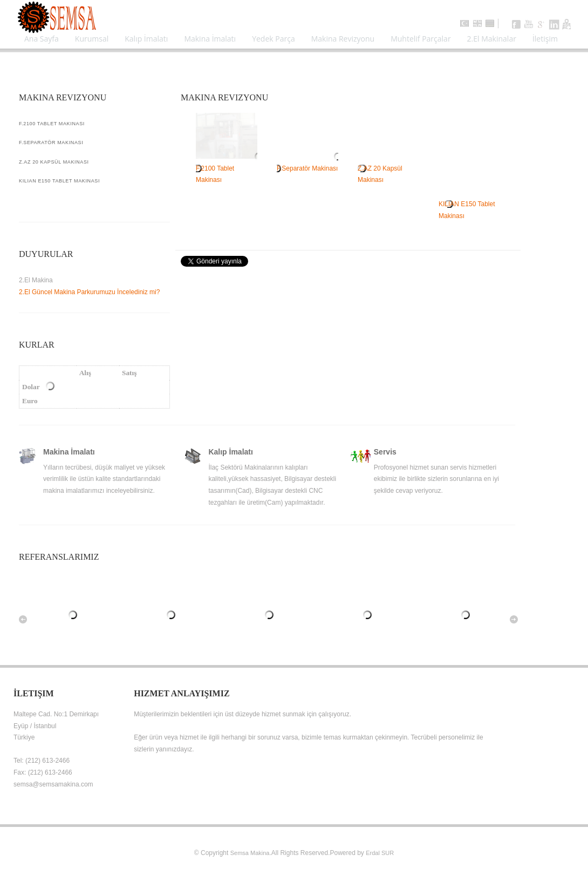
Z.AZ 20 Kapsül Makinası (388, 168)
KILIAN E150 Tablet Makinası (469, 204)
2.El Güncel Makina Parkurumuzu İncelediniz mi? (89, 292)
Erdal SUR (380, 853)
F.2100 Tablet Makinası (227, 168)
